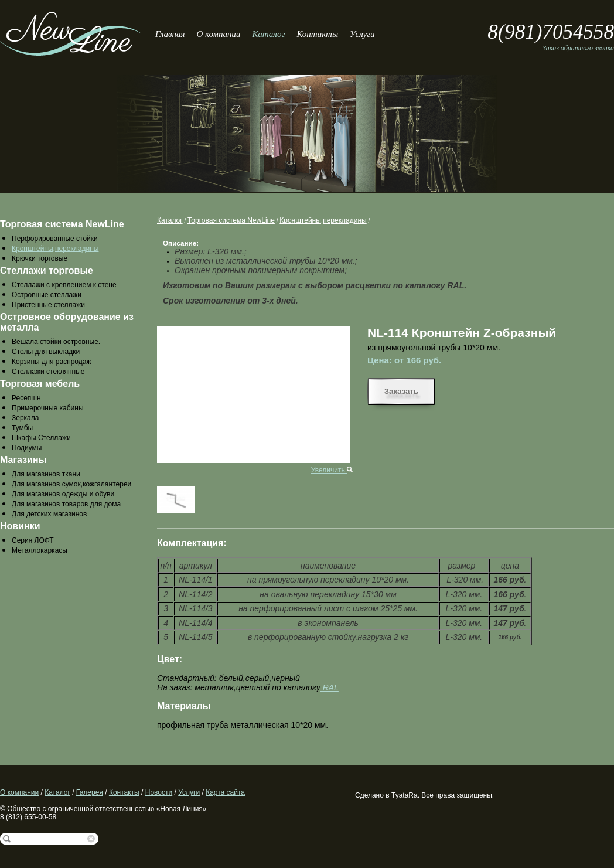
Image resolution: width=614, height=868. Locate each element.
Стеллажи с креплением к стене (64, 285)
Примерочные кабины (48, 408)
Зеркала (25, 418)
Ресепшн (26, 398)
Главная (170, 34)
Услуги (362, 34)
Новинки (20, 526)
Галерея (90, 792)
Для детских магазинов (49, 514)
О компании (218, 34)
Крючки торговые (40, 258)
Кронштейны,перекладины (55, 249)
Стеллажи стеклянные (48, 372)
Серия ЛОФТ (33, 540)
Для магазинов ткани (46, 474)
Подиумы (27, 448)
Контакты (317, 34)
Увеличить (332, 470)
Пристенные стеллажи (48, 305)
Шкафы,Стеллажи (41, 438)
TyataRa (405, 795)
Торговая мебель (40, 384)
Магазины (23, 460)
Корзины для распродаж (51, 362)
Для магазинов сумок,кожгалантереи (71, 484)
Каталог (268, 34)
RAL (330, 687)
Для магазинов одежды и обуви (63, 494)
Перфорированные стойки (55, 239)
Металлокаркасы (40, 550)
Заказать (402, 391)
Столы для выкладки (46, 352)
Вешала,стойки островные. (56, 342)
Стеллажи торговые (47, 270)
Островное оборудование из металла (67, 322)
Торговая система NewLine (62, 224)
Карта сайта (225, 792)
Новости (159, 792)
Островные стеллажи (47, 295)
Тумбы (22, 428)
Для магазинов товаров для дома (66, 504)
